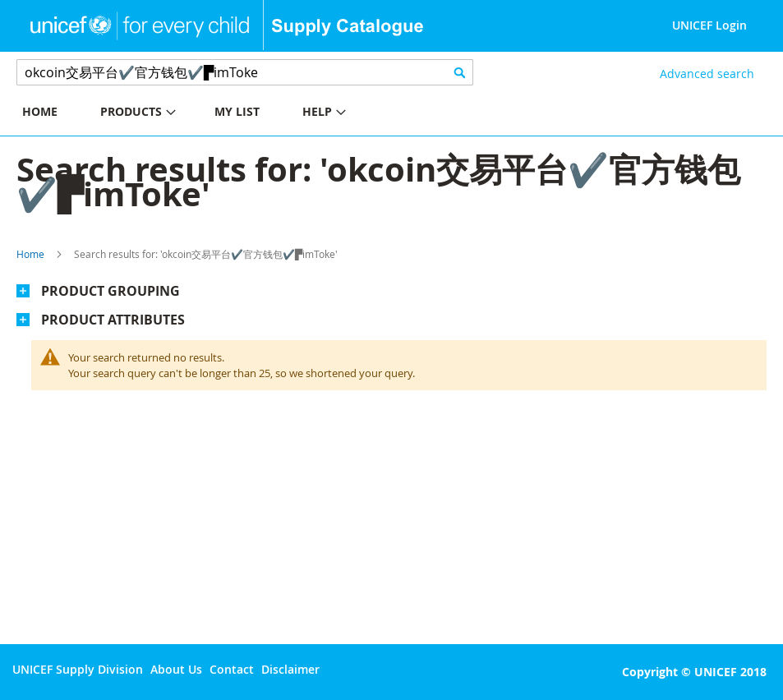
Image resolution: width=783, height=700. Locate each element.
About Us (176, 669)
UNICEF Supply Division (78, 669)
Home (30, 254)
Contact (232, 669)
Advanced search (707, 74)
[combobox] (245, 72)
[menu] (196, 114)
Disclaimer (290, 669)
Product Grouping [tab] (111, 291)
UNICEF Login (709, 25)
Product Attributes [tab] (113, 320)
